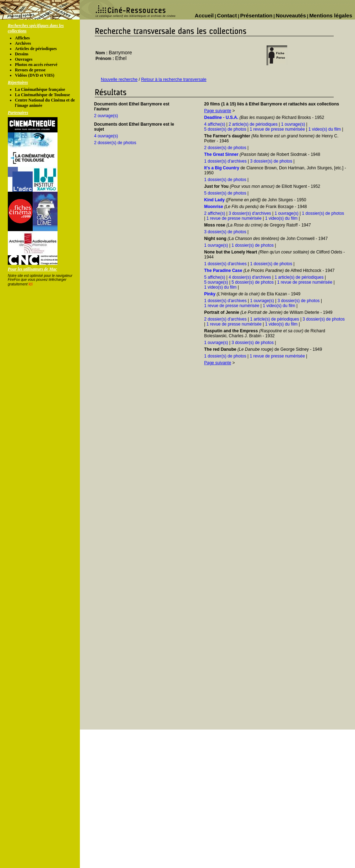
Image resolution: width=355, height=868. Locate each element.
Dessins (22, 54)
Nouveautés (291, 15)
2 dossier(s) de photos (115, 143)
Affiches (22, 38)
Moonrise (214, 207)
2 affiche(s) (215, 213)
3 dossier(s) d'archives (250, 213)
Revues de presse (30, 70)
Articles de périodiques (36, 49)
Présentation (256, 15)
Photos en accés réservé (36, 65)
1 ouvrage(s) (293, 124)
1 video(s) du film (325, 129)
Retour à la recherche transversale (174, 80)
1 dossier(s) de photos (225, 180)
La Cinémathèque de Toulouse (42, 95)
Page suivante (218, 111)
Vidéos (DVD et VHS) (35, 75)
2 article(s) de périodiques (253, 124)
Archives (23, 43)
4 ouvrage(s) (106, 136)
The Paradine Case (223, 271)
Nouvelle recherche (119, 80)
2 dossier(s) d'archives (225, 319)
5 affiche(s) (215, 277)
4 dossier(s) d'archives (250, 277)
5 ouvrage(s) (216, 282)
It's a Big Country (222, 168)
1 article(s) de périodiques (299, 277)
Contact (227, 15)
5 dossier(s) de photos (225, 129)
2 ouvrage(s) (106, 116)
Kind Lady (214, 200)
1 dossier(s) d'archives (225, 161)
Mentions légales (331, 15)
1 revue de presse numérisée (277, 129)
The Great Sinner (221, 154)
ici (30, 284)
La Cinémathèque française (40, 89)
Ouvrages (24, 59)
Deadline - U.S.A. (221, 118)
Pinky (210, 294)
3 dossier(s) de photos (271, 161)
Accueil (204, 15)
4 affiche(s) (215, 124)
